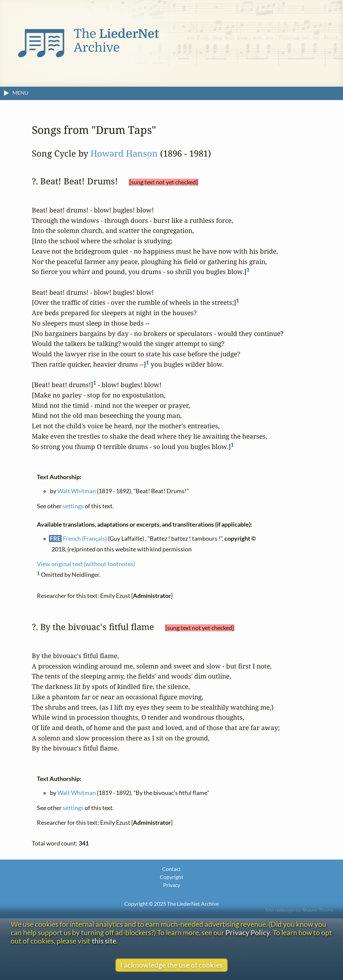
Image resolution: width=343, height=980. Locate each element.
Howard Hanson (124, 153)
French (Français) (85, 538)
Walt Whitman (77, 491)
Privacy (172, 885)
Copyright (171, 877)
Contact (171, 869)
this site (104, 941)
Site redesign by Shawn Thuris (299, 910)
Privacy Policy (248, 932)
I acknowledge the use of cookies (171, 965)
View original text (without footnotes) (86, 564)
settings (73, 506)
